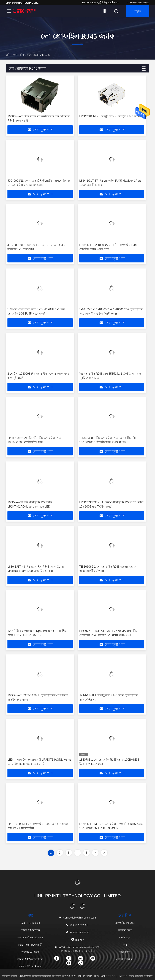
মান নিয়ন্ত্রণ (125, 937)
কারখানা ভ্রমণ (125, 930)
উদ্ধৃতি (138, 11)
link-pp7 (77, 940)
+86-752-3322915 (138, 2)
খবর (125, 945)
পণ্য (15, 55)
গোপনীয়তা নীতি (125, 959)
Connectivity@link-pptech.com (101, 2)
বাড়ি (8, 55)
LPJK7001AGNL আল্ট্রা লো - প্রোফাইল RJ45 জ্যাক (110, 116)
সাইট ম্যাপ (125, 952)
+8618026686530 (77, 932)
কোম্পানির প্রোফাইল (125, 923)
